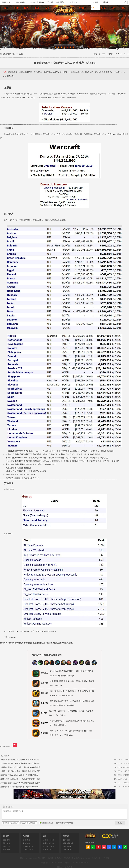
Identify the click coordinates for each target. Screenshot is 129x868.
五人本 (25, 846)
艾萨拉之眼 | (73, 711)
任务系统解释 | (72, 691)
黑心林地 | (53, 711)
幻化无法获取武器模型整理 (64, 705)
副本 (17, 9)
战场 (32, 849)
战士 (48, 846)
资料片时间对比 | (75, 671)
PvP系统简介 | (76, 701)
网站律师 (75, 858)
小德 (52, 843)
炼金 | (76, 731)
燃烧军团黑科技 (68, 676)
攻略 (9, 843)
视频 (104, 13)
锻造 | (91, 731)
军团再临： (45, 673)
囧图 (64, 846)
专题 (114, 13)
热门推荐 (6, 836)
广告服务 (50, 858)
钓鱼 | (52, 731)
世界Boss (26, 849)
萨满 (44, 849)
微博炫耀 (70, 843)
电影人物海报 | (82, 681)
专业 (48, 9)
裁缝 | (81, 731)
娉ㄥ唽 (59, 823)
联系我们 (58, 858)
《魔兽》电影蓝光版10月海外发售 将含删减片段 (20, 760)
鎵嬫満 (73, 2)
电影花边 (59, 686)
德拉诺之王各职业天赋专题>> (48, 655)
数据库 (84, 9)
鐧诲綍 (95, 5)
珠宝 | (57, 735)
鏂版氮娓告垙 (21, 2)
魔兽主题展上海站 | (68, 681)
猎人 (44, 846)
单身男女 (70, 846)
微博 (64, 843)
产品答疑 (105, 858)
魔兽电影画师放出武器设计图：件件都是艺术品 (19, 775)
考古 (71, 735)
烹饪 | (71, 731)
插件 (64, 849)
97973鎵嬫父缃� (37, 2)
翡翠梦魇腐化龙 (60, 725)
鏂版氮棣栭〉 (7, 2)
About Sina (33, 858)
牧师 (52, 840)
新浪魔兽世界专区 (7, 54)
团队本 (31, 846)
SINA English (85, 858)
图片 (94, 13)
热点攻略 (26, 836)
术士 (48, 840)
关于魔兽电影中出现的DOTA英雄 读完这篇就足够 (20, 783)
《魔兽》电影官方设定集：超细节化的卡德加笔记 (20, 771)
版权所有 (68, 867)
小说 (64, 840)
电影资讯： (45, 683)
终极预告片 (54, 681)
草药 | (57, 731)
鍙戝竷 (120, 823)
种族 (25, 840)
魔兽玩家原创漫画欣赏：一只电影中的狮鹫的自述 (20, 779)
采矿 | (67, 731)
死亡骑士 (50, 849)
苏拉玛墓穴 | (61, 715)
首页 (7, 9)
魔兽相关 (66, 836)
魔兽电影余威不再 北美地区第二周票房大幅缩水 (20, 787)
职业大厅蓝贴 (67, 696)
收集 (25, 843)
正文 (21, 54)
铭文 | (62, 735)
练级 (27, 9)
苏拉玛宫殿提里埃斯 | (74, 721)
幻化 (29, 840)
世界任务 (53, 701)
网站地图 (41, 858)
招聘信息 (67, 858)
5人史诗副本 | (64, 701)
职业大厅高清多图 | (57, 691)
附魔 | (52, 735)
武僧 (29, 843)
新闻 (5, 840)
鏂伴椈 (106, 2)
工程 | (67, 735)
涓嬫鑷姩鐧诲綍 (46, 823)
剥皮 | (62, 731)
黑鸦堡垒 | (63, 711)
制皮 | (86, 731)
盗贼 (44, 843)
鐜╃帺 (50, 2)
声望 (9, 849)
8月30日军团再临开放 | (59, 671)
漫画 (68, 840)
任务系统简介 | (84, 691)
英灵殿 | (82, 711)
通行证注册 (96, 858)
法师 (44, 840)
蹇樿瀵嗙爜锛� (68, 823)
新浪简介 (24, 858)
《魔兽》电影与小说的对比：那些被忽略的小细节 (20, 767)
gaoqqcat (12, 637)
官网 (124, 13)
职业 (38, 9)
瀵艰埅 (60, 2)
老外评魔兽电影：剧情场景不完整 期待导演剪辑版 (20, 763)
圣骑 (52, 846)
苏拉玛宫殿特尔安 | (58, 721)
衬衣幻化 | (57, 676)
